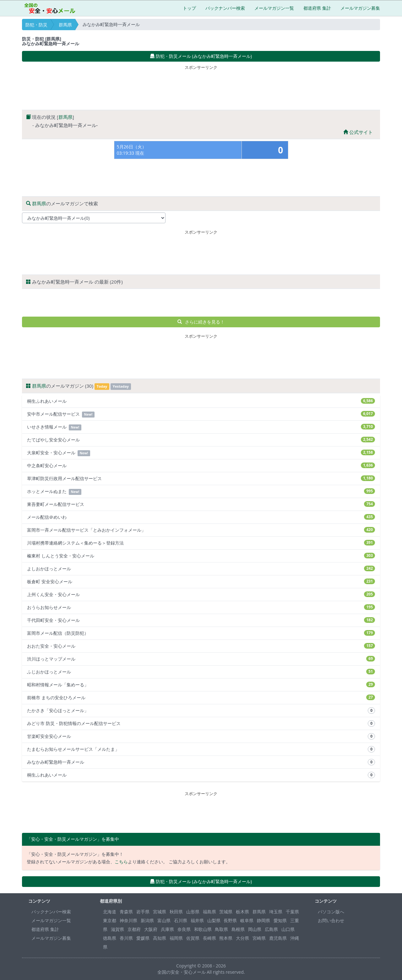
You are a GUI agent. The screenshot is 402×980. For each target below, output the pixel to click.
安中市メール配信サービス (201, 414)
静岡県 (263, 920)
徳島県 (110, 938)
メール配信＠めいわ (201, 517)
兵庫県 (167, 929)
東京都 (110, 920)
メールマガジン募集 (360, 8)
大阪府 (151, 929)
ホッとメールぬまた (201, 492)
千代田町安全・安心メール (201, 620)
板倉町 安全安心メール (201, 581)
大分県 (242, 938)
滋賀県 (117, 929)
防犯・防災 (36, 25)
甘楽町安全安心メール (201, 736)
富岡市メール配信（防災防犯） (201, 633)
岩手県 (143, 912)
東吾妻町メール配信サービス (201, 504)
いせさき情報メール (201, 427)
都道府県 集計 (317, 8)
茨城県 (226, 912)
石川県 (181, 920)
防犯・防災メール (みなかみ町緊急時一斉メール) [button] (201, 56)
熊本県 (226, 938)
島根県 (238, 929)
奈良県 (184, 929)
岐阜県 (247, 920)
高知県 (160, 938)
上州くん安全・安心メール (201, 594)
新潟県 (147, 920)
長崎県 (209, 938)
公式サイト (358, 132)
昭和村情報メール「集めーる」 (201, 685)
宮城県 (160, 912)
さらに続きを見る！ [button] (201, 322)
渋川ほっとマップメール (201, 659)
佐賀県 (193, 938)
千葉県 (292, 912)
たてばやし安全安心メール (201, 440)
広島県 (271, 929)
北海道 (110, 912)
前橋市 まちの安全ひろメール (201, 698)
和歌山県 (203, 929)
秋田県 (176, 912)
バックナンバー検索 (225, 8)
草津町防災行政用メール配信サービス (201, 478)
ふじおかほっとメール (201, 672)
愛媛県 (143, 938)
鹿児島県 (278, 938)
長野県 (230, 920)
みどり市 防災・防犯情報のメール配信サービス (201, 723)
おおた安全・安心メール (201, 646)
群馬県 (65, 25)
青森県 (126, 912)
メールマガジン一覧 (274, 8)
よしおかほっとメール (201, 569)
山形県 (193, 912)
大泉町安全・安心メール (201, 453)
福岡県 (176, 938)
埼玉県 (276, 912)
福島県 (209, 912)
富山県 (164, 920)
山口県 (288, 929)
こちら (121, 862)
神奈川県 (128, 920)
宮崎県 (259, 938)
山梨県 (214, 920)
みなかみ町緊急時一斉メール (201, 762)
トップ (189, 8)
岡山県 (255, 929)
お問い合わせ (331, 920)
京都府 (134, 929)
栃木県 (242, 912)
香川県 (126, 938)
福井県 (197, 920)
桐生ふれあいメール (201, 401)
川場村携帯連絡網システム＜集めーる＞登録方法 (201, 543)
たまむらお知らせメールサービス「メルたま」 (201, 749)
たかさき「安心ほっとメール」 (201, 711)
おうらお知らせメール (201, 607)
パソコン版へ (331, 912)
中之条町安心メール (201, 465)
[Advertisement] (201, 86)
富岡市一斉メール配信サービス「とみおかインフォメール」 (201, 530)
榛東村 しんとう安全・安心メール (201, 556)
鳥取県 (221, 929)
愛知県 (280, 920)
